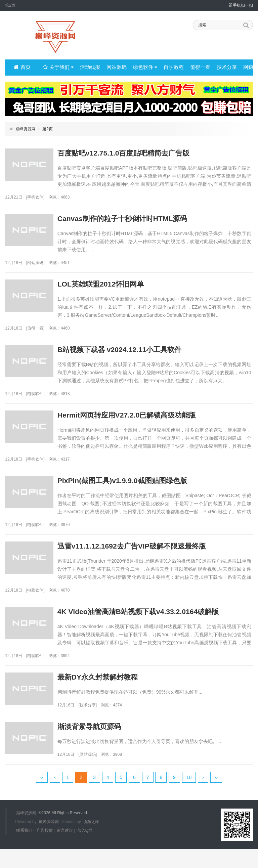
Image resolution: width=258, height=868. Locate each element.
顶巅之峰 (91, 840)
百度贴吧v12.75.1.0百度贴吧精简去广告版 (141, 153)
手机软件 (35, 198)
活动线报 (88, 67)
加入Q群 (85, 849)
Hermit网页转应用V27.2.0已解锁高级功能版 (145, 418)
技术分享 (219, 67)
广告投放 (45, 849)
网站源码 (114, 67)
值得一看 (193, 67)
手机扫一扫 (241, 5)
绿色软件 (141, 67)
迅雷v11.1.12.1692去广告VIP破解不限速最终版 (150, 550)
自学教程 (168, 67)
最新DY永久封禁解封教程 (114, 683)
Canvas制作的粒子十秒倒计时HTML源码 (140, 220)
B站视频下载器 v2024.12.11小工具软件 (137, 352)
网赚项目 (244, 67)
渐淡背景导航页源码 (105, 739)
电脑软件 (35, 396)
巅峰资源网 (26, 129)
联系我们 (24, 849)
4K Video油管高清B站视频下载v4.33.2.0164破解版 (157, 617)
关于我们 (57, 67)
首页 (22, 67)
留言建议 (65, 849)
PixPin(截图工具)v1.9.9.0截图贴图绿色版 (140, 484)
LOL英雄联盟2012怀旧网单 (117, 286)
